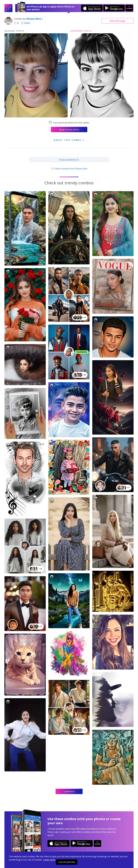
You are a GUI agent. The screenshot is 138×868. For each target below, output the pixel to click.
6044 (25, 23)
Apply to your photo (69, 130)
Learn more (49, 860)
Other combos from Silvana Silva (69, 169)
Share (117, 21)
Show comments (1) (69, 160)
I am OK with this (67, 862)
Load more (69, 791)
